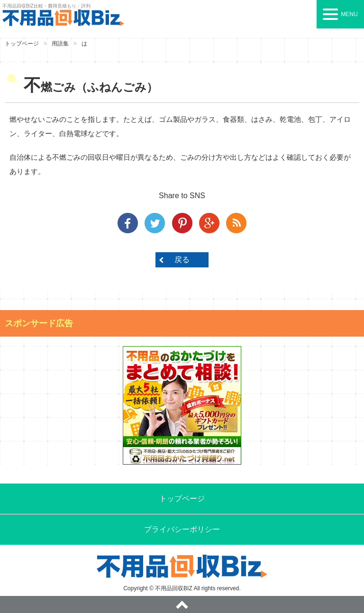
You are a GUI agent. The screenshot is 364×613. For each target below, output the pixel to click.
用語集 (60, 44)
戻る (182, 260)
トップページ (22, 44)
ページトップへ (182, 604)
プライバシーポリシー (182, 529)
